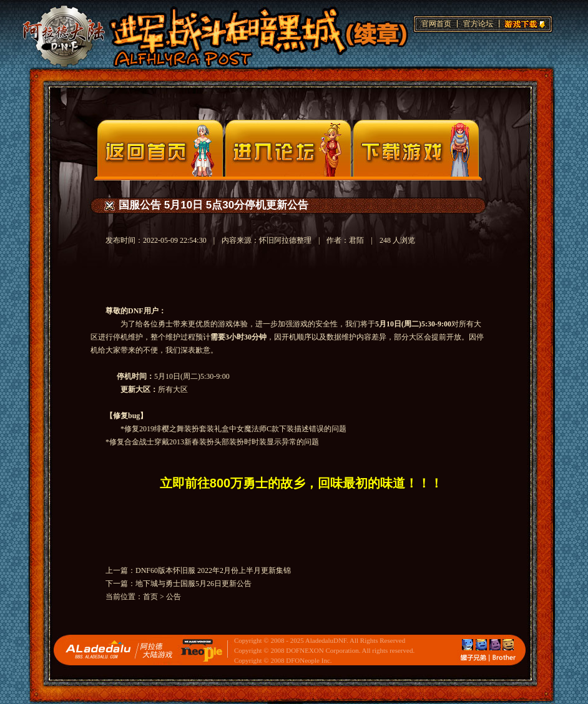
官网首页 (436, 24)
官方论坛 (478, 24)
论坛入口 (288, 148)
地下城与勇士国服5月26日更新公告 (194, 584)
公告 (174, 597)
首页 (150, 597)
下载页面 (416, 148)
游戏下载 (523, 22)
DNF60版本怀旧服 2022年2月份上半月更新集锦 (213, 570)
